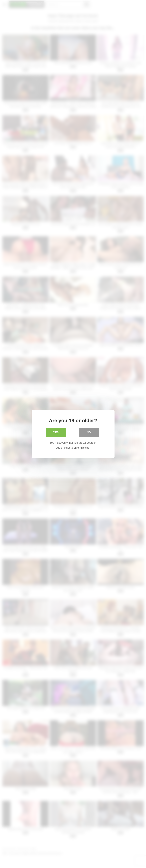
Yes (56, 432)
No (89, 432)
